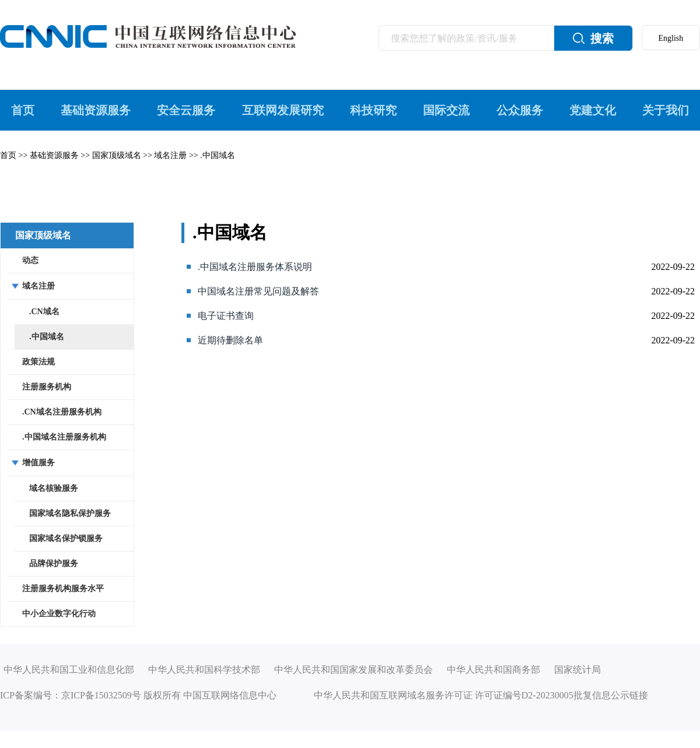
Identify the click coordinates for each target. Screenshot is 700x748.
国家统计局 (577, 670)
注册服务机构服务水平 (63, 589)
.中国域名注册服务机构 (64, 437)
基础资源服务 (96, 110)
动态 (30, 260)
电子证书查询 (226, 316)
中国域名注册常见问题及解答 (258, 291)
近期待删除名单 (230, 340)
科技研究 (373, 110)
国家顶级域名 (117, 155)
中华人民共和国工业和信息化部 (69, 670)
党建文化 (593, 110)
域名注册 (170, 155)
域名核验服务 (54, 488)
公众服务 (520, 110)
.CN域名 (44, 312)
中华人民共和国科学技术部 (204, 670)
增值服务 (38, 463)
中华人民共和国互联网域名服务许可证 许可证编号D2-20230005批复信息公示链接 (481, 695)
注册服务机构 (47, 387)
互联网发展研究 (283, 110)
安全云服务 (186, 110)
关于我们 (666, 110)
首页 (23, 110)
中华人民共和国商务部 (494, 670)
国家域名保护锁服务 (66, 538)
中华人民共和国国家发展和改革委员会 (353, 670)
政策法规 (38, 362)
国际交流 (446, 110)
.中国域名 (218, 155)
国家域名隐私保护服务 (70, 513)
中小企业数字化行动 (59, 614)
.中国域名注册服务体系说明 (255, 267)
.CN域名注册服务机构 (62, 412)
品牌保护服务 (54, 563)
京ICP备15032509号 (101, 695)
